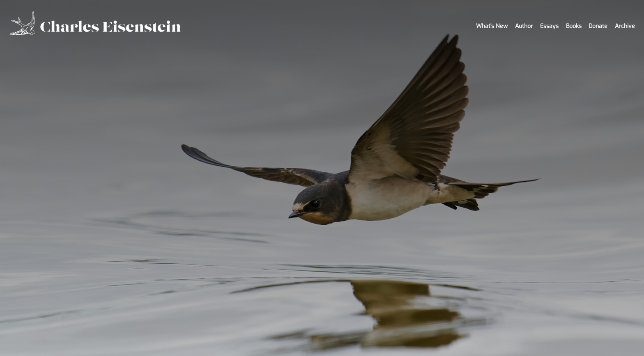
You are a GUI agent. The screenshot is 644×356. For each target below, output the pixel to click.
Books (574, 26)
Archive (625, 26)
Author (524, 26)
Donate (598, 26)
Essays (549, 26)
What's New (492, 26)
